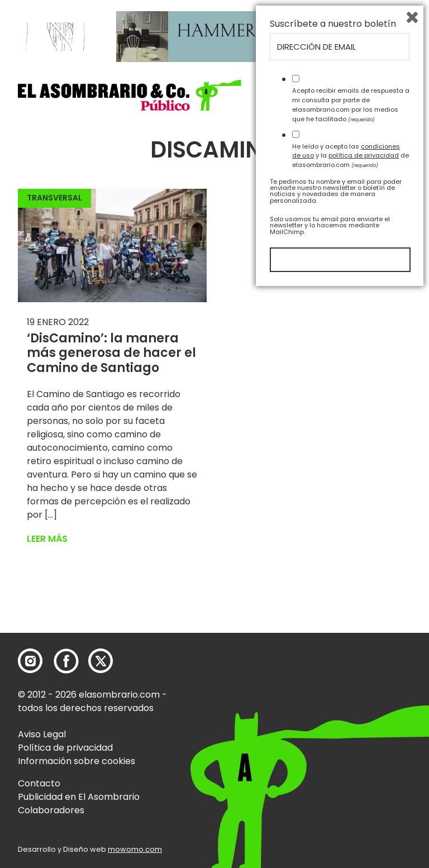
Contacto (39, 783)
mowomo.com (135, 849)
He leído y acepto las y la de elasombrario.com (351, 732)
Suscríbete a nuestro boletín (333, 600)
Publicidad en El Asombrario (79, 797)
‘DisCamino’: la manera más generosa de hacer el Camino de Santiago (111, 353)
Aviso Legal (42, 734)
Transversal (54, 198)
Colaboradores (51, 810)
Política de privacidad (65, 748)
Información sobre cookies (77, 761)
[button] (130, 95)
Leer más (47, 539)
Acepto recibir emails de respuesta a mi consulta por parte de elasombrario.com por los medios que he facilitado (351, 681)
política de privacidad (364, 732)
